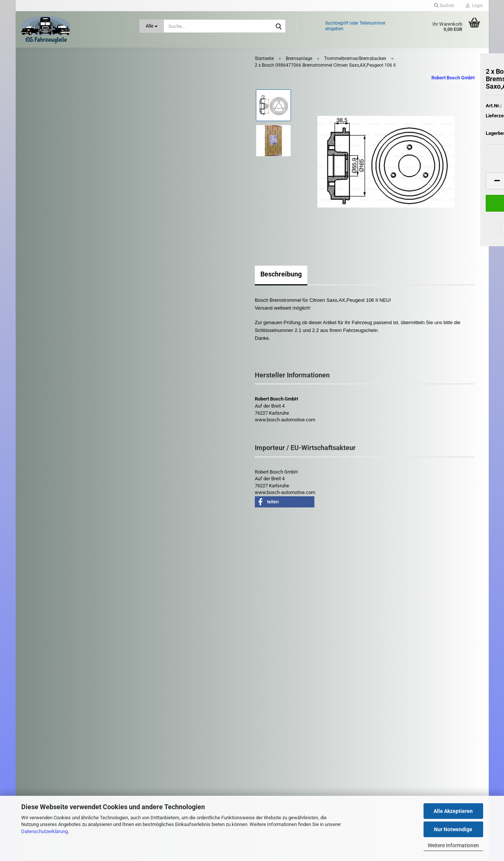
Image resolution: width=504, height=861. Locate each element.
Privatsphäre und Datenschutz (175, 757)
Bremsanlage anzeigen (57, 133)
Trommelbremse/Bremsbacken (66, 225)
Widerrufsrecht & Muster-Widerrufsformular (188, 733)
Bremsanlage (48, 120)
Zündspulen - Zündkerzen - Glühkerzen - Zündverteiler (62, 541)
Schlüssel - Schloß (53, 489)
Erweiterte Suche (76, 639)
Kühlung (43, 362)
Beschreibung (169, 282)
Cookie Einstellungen (166, 767)
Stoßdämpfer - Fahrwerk (59, 506)
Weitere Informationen (453, 845)
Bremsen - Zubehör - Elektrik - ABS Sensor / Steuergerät (78, 158)
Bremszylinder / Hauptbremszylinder (71, 204)
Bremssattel (46, 172)
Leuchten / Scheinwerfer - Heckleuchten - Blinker (62, 398)
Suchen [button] (444, 6)
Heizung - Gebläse (53, 311)
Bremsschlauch (49, 193)
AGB (149, 745)
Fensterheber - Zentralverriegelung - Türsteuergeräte (72, 259)
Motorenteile (47, 417)
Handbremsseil (49, 214)
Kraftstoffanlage (51, 344)
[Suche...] (152, 26)
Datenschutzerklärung (45, 831)
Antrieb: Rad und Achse (59, 104)
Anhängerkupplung (54, 87)
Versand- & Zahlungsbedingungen (179, 721)
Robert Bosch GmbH (340, 86)
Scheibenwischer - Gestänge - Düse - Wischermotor (66, 468)
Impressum (156, 698)
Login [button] (474, 6)
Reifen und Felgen (53, 432)
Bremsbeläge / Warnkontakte (64, 143)
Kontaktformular (162, 709)
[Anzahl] (425, 189)
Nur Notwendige (453, 829)
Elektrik (41, 239)
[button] (384, 189)
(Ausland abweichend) (443, 131)
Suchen (76, 623)
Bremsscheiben (49, 182)
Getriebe (43, 294)
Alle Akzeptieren (453, 811)
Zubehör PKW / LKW (49, 521)
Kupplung (44, 379)
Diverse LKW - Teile (55, 561)
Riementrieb (47, 449)
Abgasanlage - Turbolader (60, 70)
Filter (39, 278)
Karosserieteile (50, 327)
